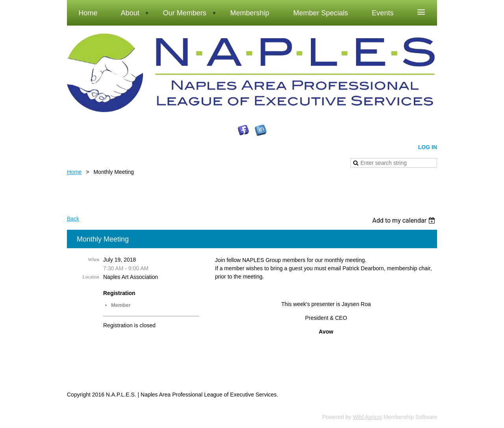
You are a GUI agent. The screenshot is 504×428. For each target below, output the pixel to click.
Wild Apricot (367, 417)
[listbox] (405, 220)
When (94, 260)
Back (73, 219)
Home (74, 172)
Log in (428, 147)
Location (91, 277)
